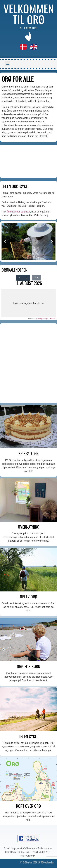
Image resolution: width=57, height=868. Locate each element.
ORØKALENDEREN (14, 270)
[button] (8, 64)
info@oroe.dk (28, 856)
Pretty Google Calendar (47, 319)
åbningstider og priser (18, 212)
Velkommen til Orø (29, 14)
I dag (36, 278)
